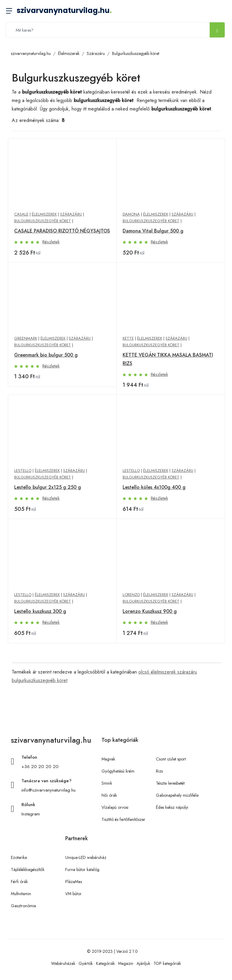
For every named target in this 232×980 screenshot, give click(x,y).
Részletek (51, 242)
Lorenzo (131, 595)
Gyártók (86, 963)
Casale (21, 214)
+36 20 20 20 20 (40, 767)
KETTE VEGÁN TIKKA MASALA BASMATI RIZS (168, 359)
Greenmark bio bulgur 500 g (46, 355)
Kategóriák (105, 963)
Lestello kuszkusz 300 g (40, 611)
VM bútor (73, 894)
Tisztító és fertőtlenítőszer (123, 819)
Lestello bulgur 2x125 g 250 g (48, 487)
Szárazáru (96, 53)
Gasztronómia (23, 906)
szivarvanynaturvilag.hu (64, 10)
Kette (128, 338)
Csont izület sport (171, 759)
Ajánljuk (143, 963)
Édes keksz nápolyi (172, 807)
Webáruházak (63, 963)
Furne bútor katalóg (82, 870)
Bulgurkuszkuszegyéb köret (136, 53)
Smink (107, 783)
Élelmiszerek (69, 53)
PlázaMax (74, 882)
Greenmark (26, 338)
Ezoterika (19, 857)
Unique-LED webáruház (86, 857)
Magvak (108, 759)
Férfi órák (19, 882)
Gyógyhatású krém (118, 771)
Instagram (31, 814)
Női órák (109, 795)
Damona (131, 214)
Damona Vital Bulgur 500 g (153, 231)
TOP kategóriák (167, 963)
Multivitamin (21, 894)
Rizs (159, 771)
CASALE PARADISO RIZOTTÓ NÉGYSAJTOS (62, 231)
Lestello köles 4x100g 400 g (154, 487)
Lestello (23, 471)
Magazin (126, 963)
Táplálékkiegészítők (28, 870)
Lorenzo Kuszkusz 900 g (150, 611)
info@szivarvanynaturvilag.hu (48, 790)
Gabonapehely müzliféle (177, 795)
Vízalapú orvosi (115, 807)
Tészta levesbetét (170, 783)
